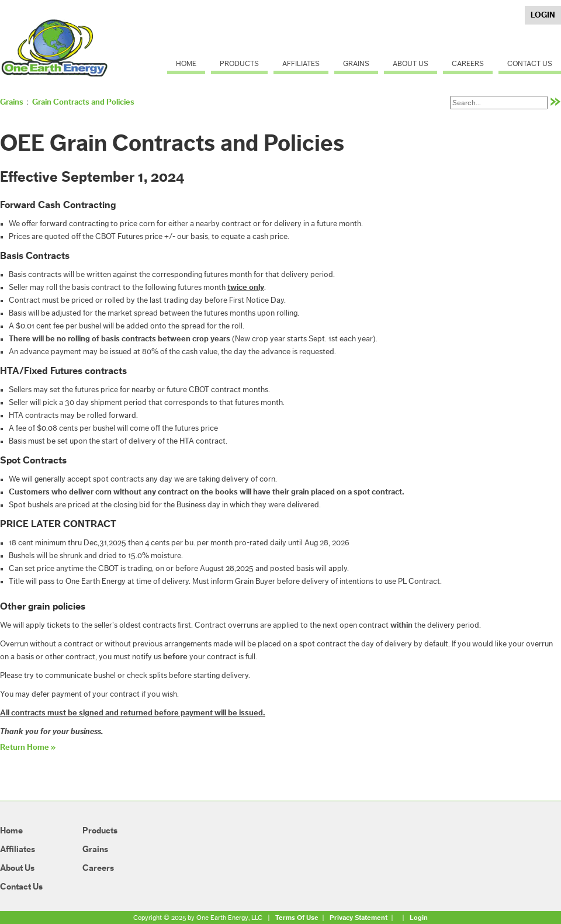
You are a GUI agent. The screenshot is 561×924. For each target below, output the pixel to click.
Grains (356, 63)
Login (543, 15)
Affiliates (301, 63)
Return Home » (28, 747)
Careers (468, 63)
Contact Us (530, 63)
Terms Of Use (297, 918)
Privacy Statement (359, 918)
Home (186, 63)
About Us (411, 63)
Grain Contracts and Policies (83, 102)
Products (239, 63)
